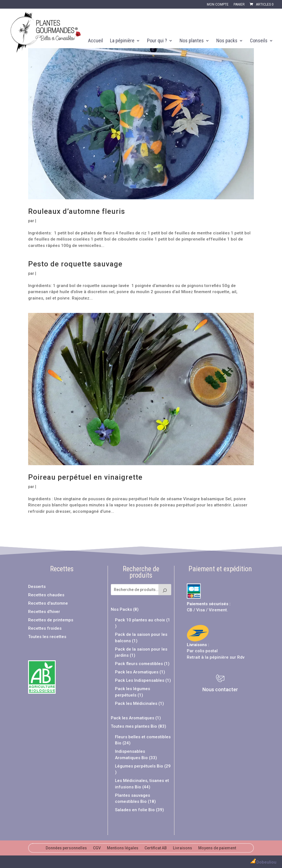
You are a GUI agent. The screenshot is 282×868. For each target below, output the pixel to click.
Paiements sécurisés (208, 604)
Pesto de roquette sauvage (75, 264)
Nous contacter (220, 689)
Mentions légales (123, 848)
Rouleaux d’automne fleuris (77, 211)
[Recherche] (165, 590)
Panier (239, 5)
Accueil (95, 41)
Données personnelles (66, 848)
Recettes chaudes (46, 595)
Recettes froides (45, 628)
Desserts (37, 587)
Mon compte (218, 5)
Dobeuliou (263, 862)
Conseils (259, 41)
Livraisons (197, 645)
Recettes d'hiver (44, 612)
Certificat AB (156, 848)
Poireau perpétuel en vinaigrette (85, 477)
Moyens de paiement (217, 848)
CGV (97, 848)
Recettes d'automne (48, 603)
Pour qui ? (157, 41)
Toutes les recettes (47, 637)
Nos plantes (192, 41)
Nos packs (227, 41)
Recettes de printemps (51, 620)
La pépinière (122, 41)
